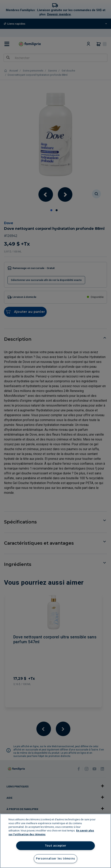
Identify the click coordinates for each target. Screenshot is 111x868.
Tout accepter (56, 846)
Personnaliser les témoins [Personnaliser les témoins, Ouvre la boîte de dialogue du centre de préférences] (55, 859)
